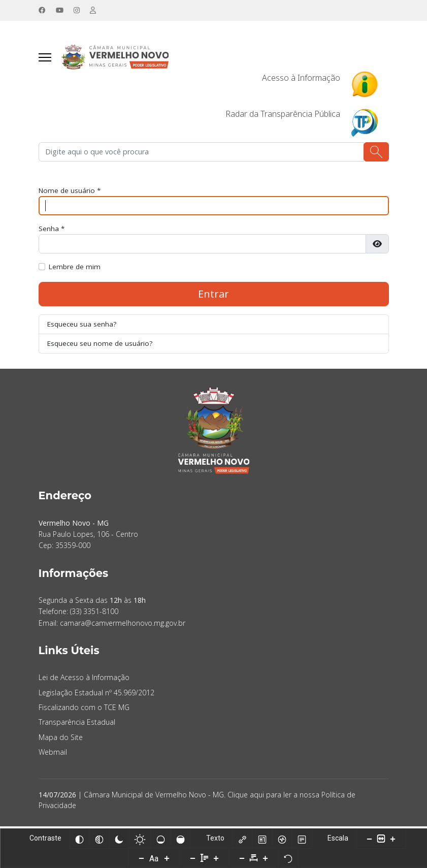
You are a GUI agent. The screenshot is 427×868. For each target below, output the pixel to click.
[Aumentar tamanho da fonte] (167, 858)
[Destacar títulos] (262, 839)
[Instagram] (77, 10)
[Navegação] (45, 58)
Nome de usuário (70, 191)
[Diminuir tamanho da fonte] (142, 858)
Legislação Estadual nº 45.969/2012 (96, 695)
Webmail (53, 754)
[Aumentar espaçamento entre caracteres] (266, 858)
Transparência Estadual (77, 724)
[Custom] (93, 10)
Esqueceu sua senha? (82, 325)
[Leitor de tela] (282, 839)
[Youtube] (60, 10)
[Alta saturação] (180, 839)
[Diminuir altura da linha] (193, 858)
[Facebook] (42, 10)
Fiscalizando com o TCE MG (84, 709)
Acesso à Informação (301, 78)
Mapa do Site (61, 739)
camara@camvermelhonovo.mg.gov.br (123, 625)
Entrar (214, 295)
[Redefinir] (288, 858)
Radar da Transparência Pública (283, 114)
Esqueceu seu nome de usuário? (100, 345)
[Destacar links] (242, 839)
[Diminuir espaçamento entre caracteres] (242, 858)
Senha (52, 230)
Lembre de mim (75, 268)
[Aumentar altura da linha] (216, 858)
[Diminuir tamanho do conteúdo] (369, 839)
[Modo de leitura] (302, 839)
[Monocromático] (99, 839)
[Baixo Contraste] (140, 839)
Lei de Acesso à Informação (84, 679)
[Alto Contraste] (119, 839)
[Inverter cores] (79, 839)
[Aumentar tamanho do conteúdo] (392, 839)
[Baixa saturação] (160, 839)
